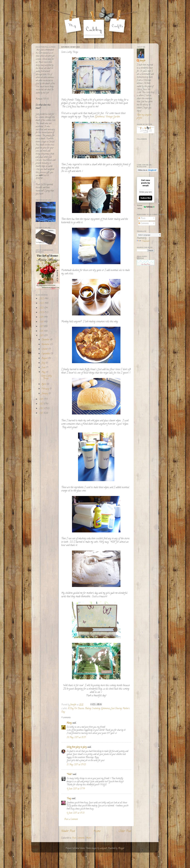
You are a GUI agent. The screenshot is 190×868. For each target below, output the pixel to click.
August (45, 358)
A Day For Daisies (76, 709)
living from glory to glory (77, 747)
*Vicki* (69, 774)
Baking (88, 709)
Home (97, 831)
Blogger (121, 848)
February (46, 389)
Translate (143, 241)
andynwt (103, 848)
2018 (42, 322)
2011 (41, 413)
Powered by (146, 207)
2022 (42, 303)
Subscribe (146, 198)
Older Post (125, 831)
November (46, 345)
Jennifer (142, 61)
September (46, 354)
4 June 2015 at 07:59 (76, 789)
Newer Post (68, 831)
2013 (42, 404)
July (44, 363)
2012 (42, 409)
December (46, 340)
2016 (42, 331)
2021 (42, 308)
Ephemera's (106, 709)
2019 (42, 317)
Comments (144, 224)
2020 (42, 313)
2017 (41, 327)
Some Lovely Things (46, 377)
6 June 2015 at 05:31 (76, 813)
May (44, 372)
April (44, 384)
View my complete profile (144, 117)
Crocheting (96, 709)
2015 (42, 336)
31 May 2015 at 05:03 (76, 765)
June (44, 368)
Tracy (69, 799)
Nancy (69, 723)
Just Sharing (116, 709)
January (45, 394)
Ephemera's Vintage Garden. (107, 117)
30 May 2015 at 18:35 (76, 738)
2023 (42, 299)
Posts (142, 218)
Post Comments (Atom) (82, 838)
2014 (42, 399)
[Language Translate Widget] (149, 235)
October (45, 349)
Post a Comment (71, 819)
